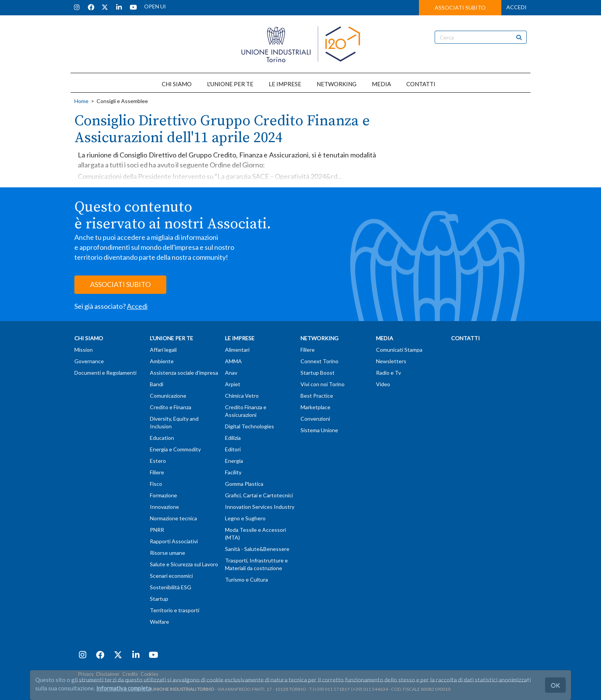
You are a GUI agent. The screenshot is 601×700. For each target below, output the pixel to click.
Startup (159, 599)
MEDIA (381, 84)
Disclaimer (108, 674)
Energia (234, 461)
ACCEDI (516, 7)
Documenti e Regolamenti (105, 373)
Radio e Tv (388, 373)
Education (162, 438)
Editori (233, 449)
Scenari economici (171, 576)
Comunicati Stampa (399, 350)
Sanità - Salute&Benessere (257, 549)
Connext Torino (319, 361)
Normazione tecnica (173, 518)
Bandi (157, 384)
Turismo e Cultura (246, 580)
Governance (89, 361)
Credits (130, 674)
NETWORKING (337, 84)
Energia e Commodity (175, 449)
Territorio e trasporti (175, 610)
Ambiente (162, 361)
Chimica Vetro (242, 396)
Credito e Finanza (171, 407)
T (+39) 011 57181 (328, 689)
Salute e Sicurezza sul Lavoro (184, 564)
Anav (231, 373)
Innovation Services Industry (260, 507)
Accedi (137, 306)
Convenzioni (315, 419)
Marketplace (315, 407)
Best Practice (317, 396)
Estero (158, 461)
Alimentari (237, 350)
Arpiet (233, 384)
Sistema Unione (319, 430)
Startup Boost (318, 373)
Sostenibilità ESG (171, 587)
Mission (84, 350)
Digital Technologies (250, 426)
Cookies (149, 674)
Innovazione (164, 507)
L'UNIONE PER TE (230, 84)
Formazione (163, 495)
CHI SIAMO (177, 84)
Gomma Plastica (244, 484)
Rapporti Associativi (174, 541)
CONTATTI (421, 84)
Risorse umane (167, 553)
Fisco (156, 484)
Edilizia (233, 438)
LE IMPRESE (285, 84)
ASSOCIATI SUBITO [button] (460, 7)
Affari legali (163, 350)
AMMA (233, 361)
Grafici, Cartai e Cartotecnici (259, 495)
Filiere (157, 472)
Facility (233, 472)
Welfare (159, 622)
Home (81, 101)
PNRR (157, 530)
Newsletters (391, 361)
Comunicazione (168, 396)
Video (383, 384)
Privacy (86, 674)
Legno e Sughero (245, 518)
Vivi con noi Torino (323, 384)
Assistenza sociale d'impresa (184, 373)
